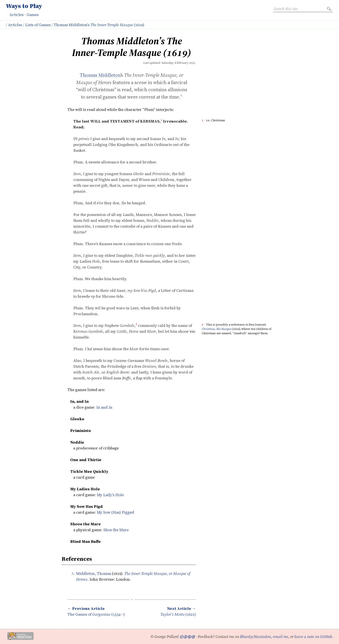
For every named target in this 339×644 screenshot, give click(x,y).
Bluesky (246, 637)
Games (33, 15)
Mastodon (262, 637)
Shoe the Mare (116, 530)
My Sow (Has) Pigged (115, 512)
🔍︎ (329, 9)
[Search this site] (299, 9)
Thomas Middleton (100, 75)
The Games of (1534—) (96, 611)
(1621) (178, 611)
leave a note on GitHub (313, 637)
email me (281, 637)
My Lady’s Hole (110, 495)
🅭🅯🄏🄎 (187, 637)
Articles (17, 15)
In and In (104, 407)
